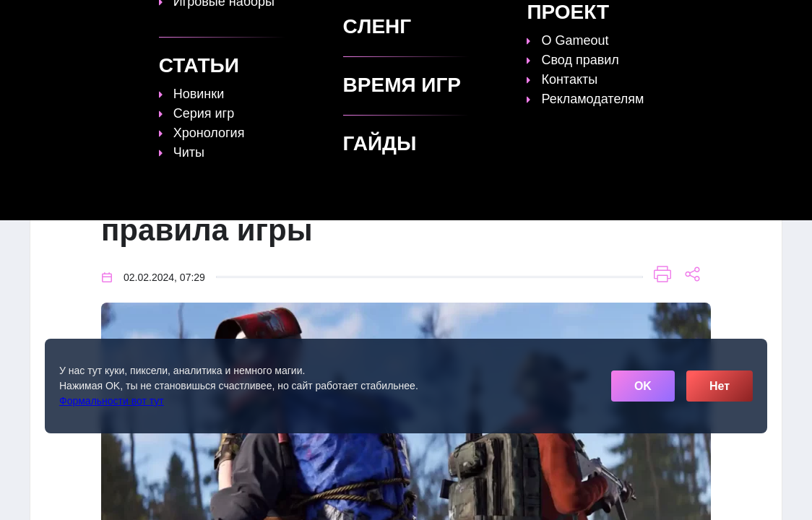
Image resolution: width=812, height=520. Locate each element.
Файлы (532, 19)
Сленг (588, 19)
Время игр (463, 19)
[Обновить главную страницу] (121, 19)
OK (643, 386)
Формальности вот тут (112, 401)
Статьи (394, 19)
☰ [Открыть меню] (769, 19)
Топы (284, 19)
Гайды (337, 19)
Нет (720, 386)
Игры (639, 19)
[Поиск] (744, 18)
